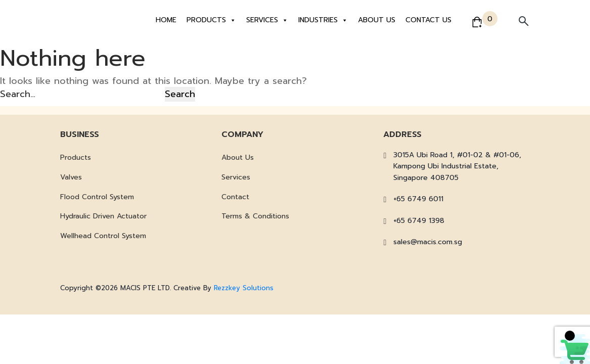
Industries (323, 20)
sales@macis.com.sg (428, 242)
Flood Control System (97, 197)
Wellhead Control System (103, 236)
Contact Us (428, 20)
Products (211, 20)
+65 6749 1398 (419, 221)
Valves (71, 177)
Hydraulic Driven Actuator (103, 216)
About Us (377, 20)
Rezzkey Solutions (244, 288)
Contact (235, 197)
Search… (18, 94)
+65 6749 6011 (418, 199)
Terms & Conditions (255, 216)
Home (166, 20)
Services (267, 20)
